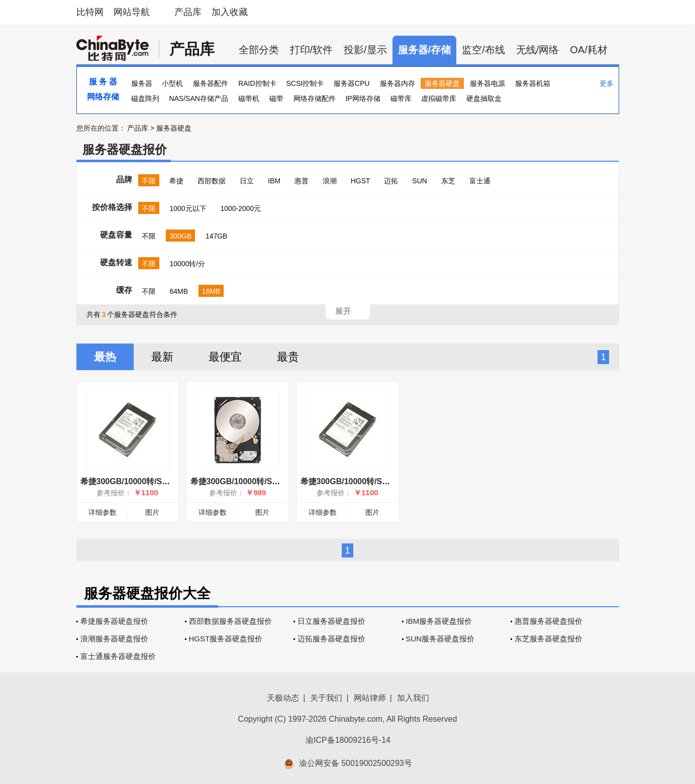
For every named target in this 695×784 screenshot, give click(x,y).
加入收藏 (230, 12)
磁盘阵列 (145, 98)
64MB (179, 291)
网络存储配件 (315, 98)
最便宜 (225, 357)
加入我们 (413, 698)
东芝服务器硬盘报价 (549, 639)
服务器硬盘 (442, 83)
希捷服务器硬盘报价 (114, 621)
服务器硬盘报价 (125, 149)
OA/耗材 (588, 50)
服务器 (142, 83)
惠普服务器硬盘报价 (549, 621)
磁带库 (401, 98)
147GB (217, 236)
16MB (211, 291)
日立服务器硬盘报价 (331, 621)
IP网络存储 (363, 98)
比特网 (90, 12)
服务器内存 (398, 83)
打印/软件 (312, 50)
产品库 (188, 12)
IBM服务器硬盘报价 (439, 621)
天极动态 (283, 698)
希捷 (176, 181)
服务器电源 (487, 83)
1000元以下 (188, 208)
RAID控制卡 (257, 83)
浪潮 (330, 181)
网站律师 (370, 698)
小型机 (172, 83)
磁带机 (249, 98)
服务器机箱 (533, 83)
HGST (361, 181)
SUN (420, 181)
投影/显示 (365, 50)
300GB (180, 236)
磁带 (276, 98)
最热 (105, 357)
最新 (162, 357)
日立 (247, 181)
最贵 (288, 357)
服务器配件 (211, 83)
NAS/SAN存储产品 (198, 98)
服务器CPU (352, 83)
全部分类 (259, 50)
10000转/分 (187, 264)
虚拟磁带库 (439, 98)
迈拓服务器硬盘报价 (331, 639)
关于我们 (326, 698)
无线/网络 (538, 50)
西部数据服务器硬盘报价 (230, 621)
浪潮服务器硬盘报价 (114, 639)
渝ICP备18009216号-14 (348, 740)
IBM (274, 181)
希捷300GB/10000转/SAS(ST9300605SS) (266, 481)
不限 (149, 181)
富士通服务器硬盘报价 (118, 656)
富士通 (480, 181)
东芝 (448, 181)
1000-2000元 (240, 208)
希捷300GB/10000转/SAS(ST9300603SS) (156, 481)
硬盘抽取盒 (484, 98)
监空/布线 (483, 50)
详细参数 (103, 512)
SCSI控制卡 (305, 83)
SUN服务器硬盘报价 (440, 639)
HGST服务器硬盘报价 (226, 639)
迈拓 (391, 181)
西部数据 (212, 181)
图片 (152, 512)
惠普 (302, 181)
